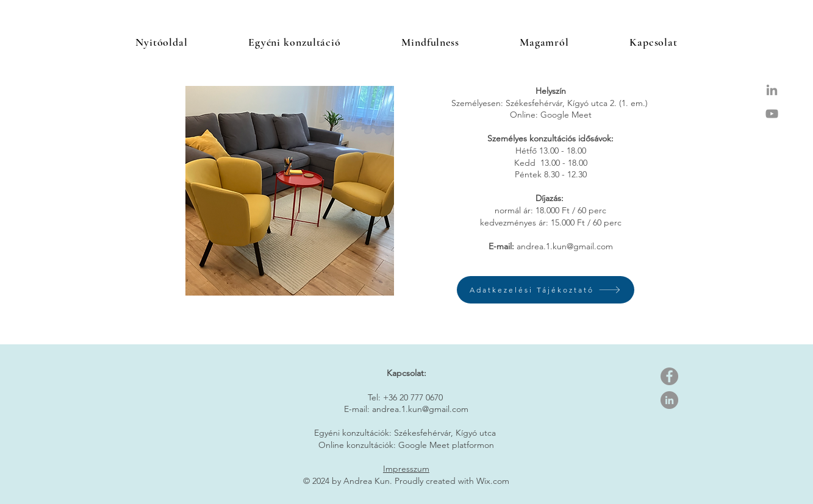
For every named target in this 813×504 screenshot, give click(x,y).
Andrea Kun (367, 481)
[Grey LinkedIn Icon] (772, 90)
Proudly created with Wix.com (452, 481)
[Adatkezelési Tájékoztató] (546, 290)
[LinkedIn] (669, 400)
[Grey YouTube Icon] (772, 114)
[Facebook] (669, 376)
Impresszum (406, 469)
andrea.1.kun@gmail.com (565, 246)
